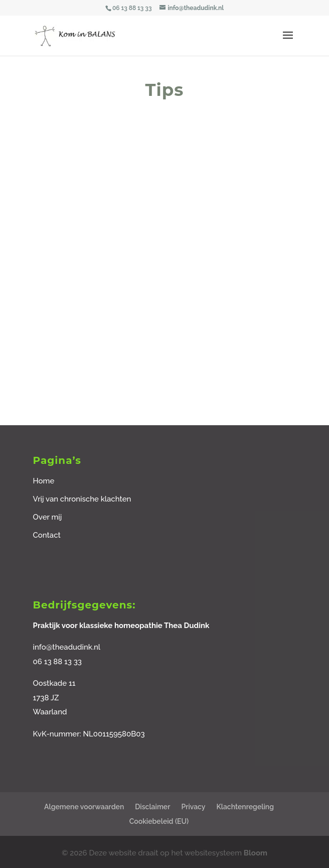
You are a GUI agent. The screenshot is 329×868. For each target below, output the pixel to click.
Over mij (48, 517)
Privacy (193, 807)
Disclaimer (152, 807)
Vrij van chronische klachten (82, 499)
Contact (47, 535)
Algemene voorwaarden (84, 807)
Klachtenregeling (245, 807)
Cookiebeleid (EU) (159, 821)
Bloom (256, 853)
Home (44, 481)
